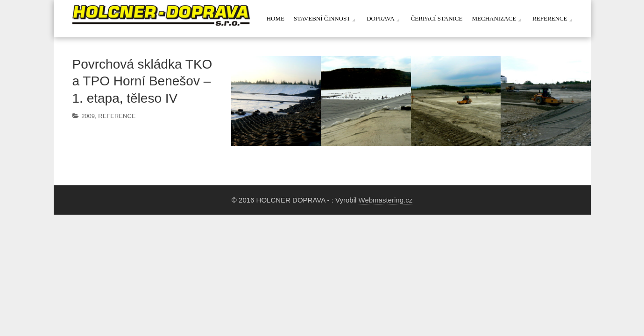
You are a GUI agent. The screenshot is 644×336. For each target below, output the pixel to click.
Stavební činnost (322, 18)
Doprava (381, 18)
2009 (88, 116)
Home (276, 18)
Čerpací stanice (437, 18)
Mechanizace (494, 18)
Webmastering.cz (386, 200)
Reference (550, 18)
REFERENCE (117, 116)
